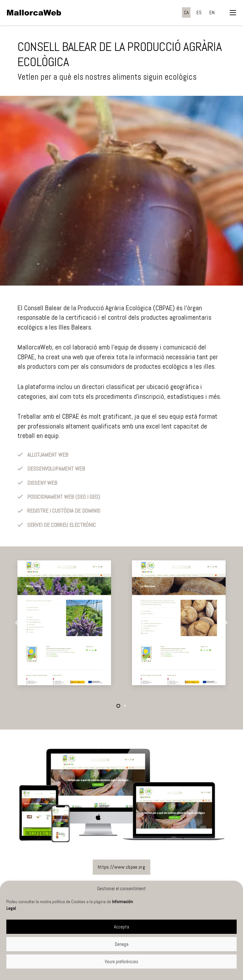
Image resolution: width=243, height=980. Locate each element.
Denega (122, 944)
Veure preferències (121, 962)
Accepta (121, 927)
